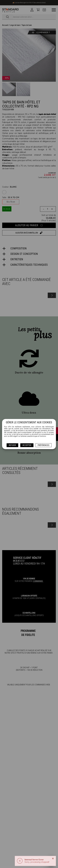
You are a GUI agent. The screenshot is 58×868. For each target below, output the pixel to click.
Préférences (44, 445)
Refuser (12, 445)
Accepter (27, 445)
